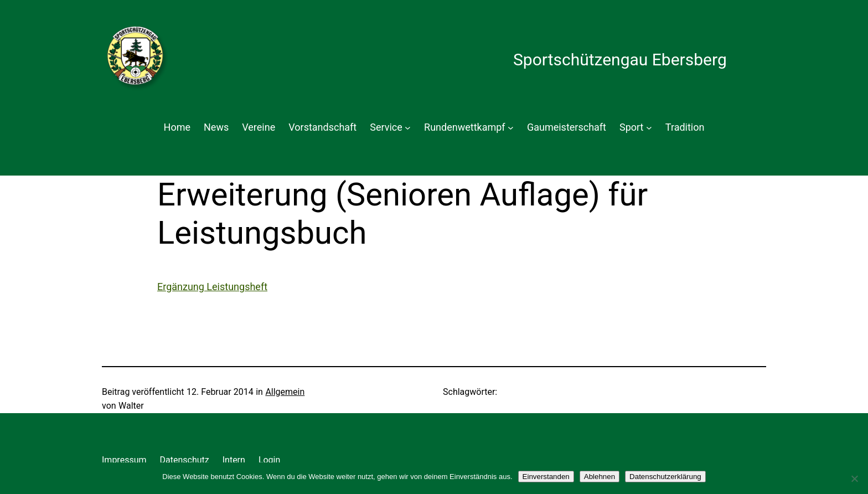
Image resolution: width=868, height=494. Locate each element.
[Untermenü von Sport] (649, 128)
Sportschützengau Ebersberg (620, 60)
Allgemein (285, 392)
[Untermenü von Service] (408, 128)
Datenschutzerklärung (665, 477)
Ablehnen (600, 477)
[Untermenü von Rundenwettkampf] (511, 128)
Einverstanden (546, 477)
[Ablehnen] (854, 478)
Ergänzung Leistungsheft (212, 287)
